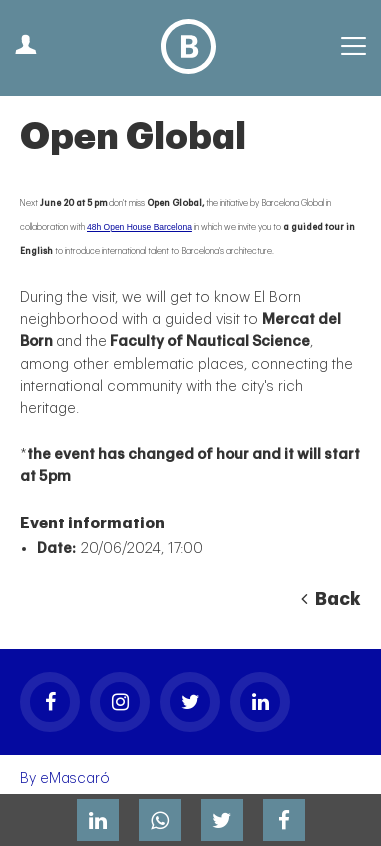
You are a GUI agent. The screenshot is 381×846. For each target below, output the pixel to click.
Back (331, 599)
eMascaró (75, 778)
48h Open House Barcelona (139, 227)
